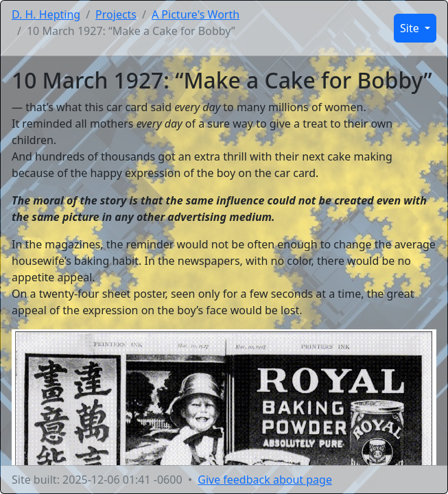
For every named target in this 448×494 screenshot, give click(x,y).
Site (411, 28)
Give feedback (265, 480)
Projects (116, 14)
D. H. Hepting (46, 14)
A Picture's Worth (196, 14)
